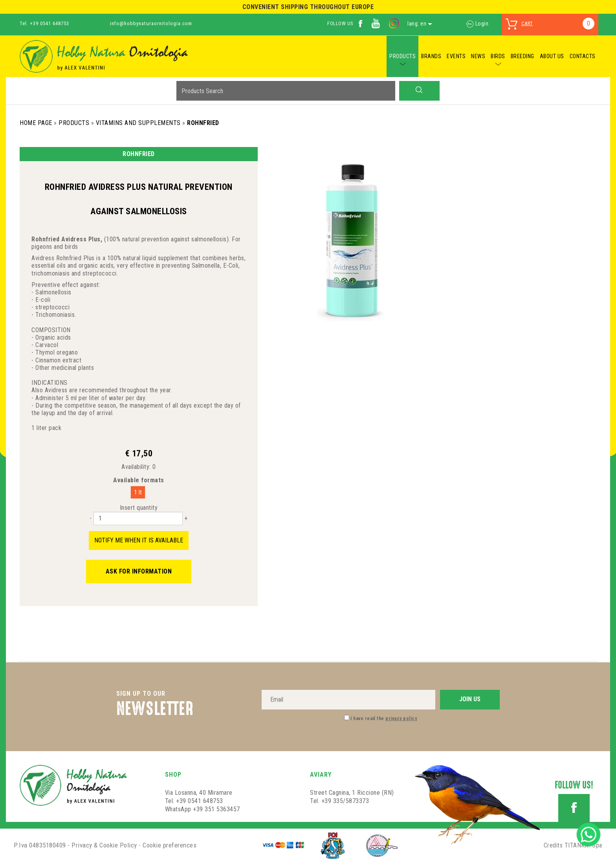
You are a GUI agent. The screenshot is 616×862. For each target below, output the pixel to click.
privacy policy (401, 719)
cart (527, 23)
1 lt (138, 492)
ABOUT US (552, 56)
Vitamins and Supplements (138, 123)
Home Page (36, 123)
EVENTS (456, 56)
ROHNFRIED (203, 123)
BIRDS (498, 56)
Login (477, 24)
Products (74, 123)
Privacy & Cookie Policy (104, 845)
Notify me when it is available (139, 540)
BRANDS (431, 56)
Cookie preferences (170, 845)
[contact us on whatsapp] (588, 834)
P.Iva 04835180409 (40, 845)
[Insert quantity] (138, 518)
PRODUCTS (402, 56)
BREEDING (522, 56)
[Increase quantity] (186, 518)
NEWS (478, 56)
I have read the (384, 719)
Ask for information (139, 571)
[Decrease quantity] (91, 518)
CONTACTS (583, 56)
